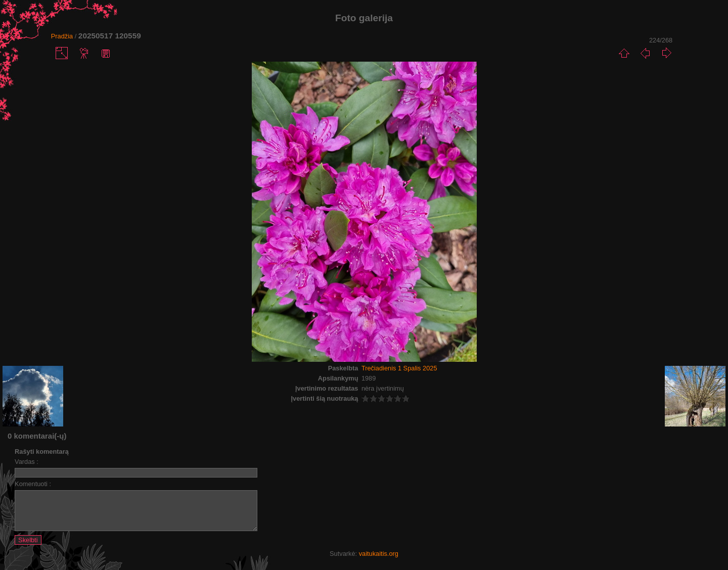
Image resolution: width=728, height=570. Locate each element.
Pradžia (62, 36)
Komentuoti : (33, 484)
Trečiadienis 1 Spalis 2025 (399, 368)
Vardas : (27, 462)
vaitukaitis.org (379, 561)
